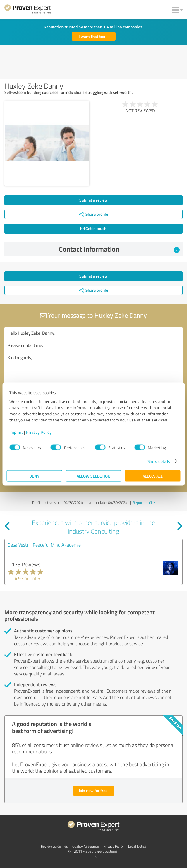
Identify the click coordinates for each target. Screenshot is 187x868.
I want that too (92, 36)
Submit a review (93, 200)
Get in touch (93, 228)
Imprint (16, 432)
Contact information (119, 249)
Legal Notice (137, 846)
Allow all (153, 476)
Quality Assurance (86, 846)
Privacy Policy (39, 432)
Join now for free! (94, 790)
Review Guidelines (54, 846)
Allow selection (94, 476)
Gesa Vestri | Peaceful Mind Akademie (44, 545)
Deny (34, 476)
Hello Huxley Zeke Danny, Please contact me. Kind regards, (93, 360)
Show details (159, 461)
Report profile (144, 502)
